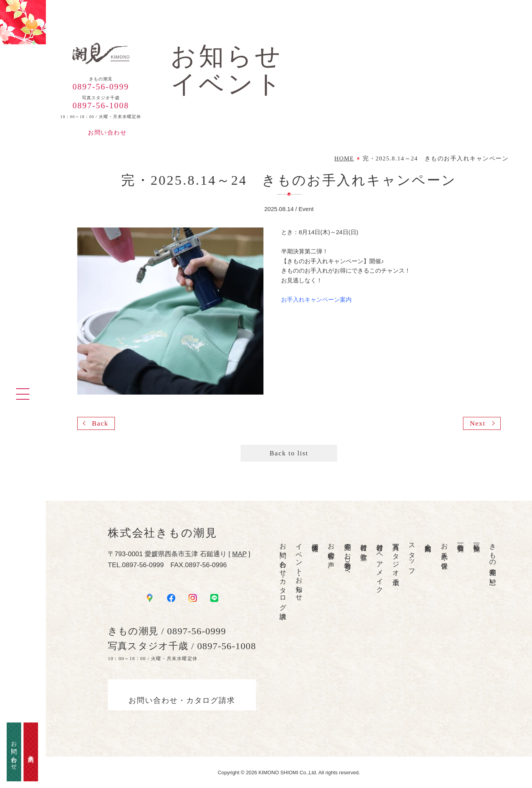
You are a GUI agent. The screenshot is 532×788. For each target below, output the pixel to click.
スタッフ (412, 555)
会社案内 (428, 540)
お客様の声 (331, 548)
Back (100, 423)
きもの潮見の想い (493, 561)
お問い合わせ (107, 133)
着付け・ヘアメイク (380, 564)
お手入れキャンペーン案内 (316, 299)
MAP (239, 554)
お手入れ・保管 (444, 549)
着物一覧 (460, 540)
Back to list (289, 453)
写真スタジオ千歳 (396, 557)
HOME (344, 159)
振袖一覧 (477, 540)
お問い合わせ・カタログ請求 (283, 574)
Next (478, 423)
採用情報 (315, 540)
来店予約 (31, 752)
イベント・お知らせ (299, 569)
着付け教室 (364, 544)
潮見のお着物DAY (347, 556)
